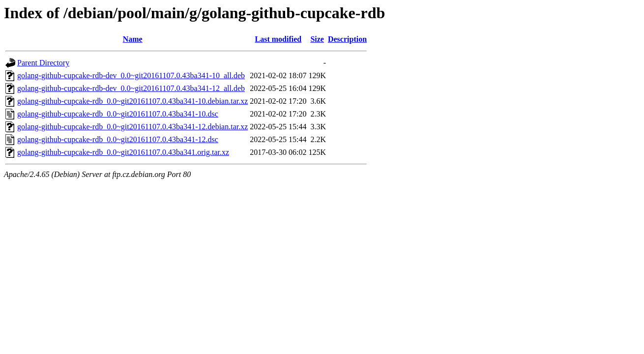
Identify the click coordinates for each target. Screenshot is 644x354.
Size (317, 39)
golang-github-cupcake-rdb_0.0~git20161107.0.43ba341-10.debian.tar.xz (132, 101)
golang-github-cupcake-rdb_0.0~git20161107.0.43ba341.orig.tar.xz (123, 152)
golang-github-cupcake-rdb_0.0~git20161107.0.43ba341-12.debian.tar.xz (132, 127)
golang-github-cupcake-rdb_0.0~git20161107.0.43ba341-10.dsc (118, 114)
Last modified (278, 39)
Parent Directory (43, 63)
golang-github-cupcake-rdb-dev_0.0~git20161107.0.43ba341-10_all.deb (131, 75)
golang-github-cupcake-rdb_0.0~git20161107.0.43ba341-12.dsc (118, 139)
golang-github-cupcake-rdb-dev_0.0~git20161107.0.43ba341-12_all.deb (131, 88)
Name (133, 39)
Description (347, 39)
